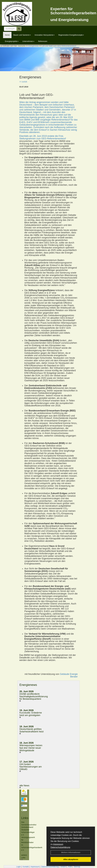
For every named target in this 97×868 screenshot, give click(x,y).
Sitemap (77, 867)
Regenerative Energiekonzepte (71, 35)
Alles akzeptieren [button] (71, 859)
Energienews (28, 685)
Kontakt (26, 867)
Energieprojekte (12, 41)
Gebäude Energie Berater (69, 675)
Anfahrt (63, 867)
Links (25, 818)
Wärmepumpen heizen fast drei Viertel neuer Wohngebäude (31, 748)
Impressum (58, 844)
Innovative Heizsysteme (45, 35)
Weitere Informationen (71, 852)
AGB (70, 867)
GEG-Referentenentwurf (54, 139)
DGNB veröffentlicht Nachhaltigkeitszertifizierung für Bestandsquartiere (34, 697)
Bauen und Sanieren (22, 35)
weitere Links (24, 857)
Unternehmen (28, 41)
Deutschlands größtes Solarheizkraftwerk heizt (32, 730)
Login (18, 867)
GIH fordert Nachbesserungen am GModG (31, 767)
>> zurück (23, 82)
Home (7, 35)
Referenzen (43, 41)
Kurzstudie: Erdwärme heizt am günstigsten (31, 714)
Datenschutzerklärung (60, 847)
